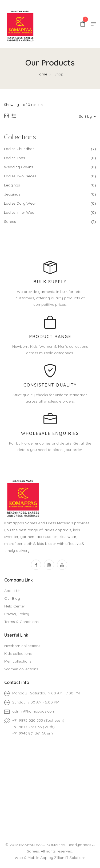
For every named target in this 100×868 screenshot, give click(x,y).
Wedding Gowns (19, 167)
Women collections (21, 669)
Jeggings (12, 194)
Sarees (10, 221)
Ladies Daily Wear (20, 203)
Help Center (15, 606)
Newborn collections (22, 646)
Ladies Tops (15, 158)
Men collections (18, 661)
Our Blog (12, 598)
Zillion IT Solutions (70, 858)
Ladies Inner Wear (20, 212)
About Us (12, 591)
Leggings (12, 185)
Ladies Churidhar (19, 149)
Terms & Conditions (21, 622)
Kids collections (18, 653)
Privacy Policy (17, 614)
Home (42, 74)
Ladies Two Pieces (20, 176)
